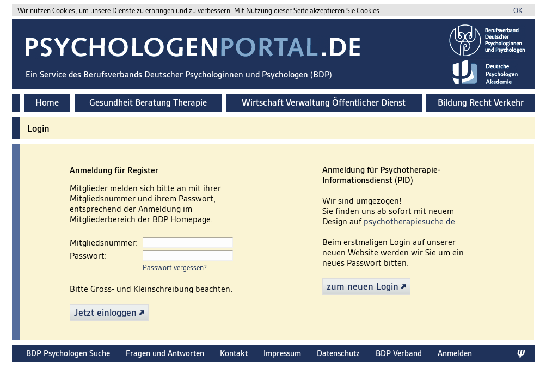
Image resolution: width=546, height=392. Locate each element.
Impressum (282, 353)
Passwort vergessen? (175, 268)
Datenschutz (338, 353)
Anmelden (455, 353)
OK (518, 11)
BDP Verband (399, 353)
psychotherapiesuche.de (409, 221)
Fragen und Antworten (165, 353)
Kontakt (234, 353)
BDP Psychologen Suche (68, 353)
